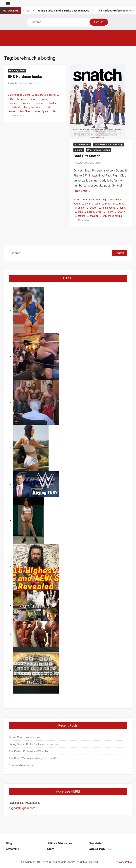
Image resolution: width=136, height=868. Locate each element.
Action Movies (82, 144)
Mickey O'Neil (95, 212)
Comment (18, 115)
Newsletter (96, 843)
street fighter (42, 111)
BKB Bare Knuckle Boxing (109, 144)
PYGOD (12, 83)
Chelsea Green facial (21, 765)
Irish (80, 212)
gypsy (123, 208)
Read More (83, 191)
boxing (44, 99)
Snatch (121, 212)
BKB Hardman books (25, 77)
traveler (94, 216)
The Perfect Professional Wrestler (29, 751)
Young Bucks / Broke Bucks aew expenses (65, 11)
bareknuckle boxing (45, 95)
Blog (9, 843)
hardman (54, 103)
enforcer (40, 103)
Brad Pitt (110, 204)
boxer (33, 99)
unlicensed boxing (112, 216)
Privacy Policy (124, 862)
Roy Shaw (25, 111)
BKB (88, 204)
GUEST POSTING (100, 849)
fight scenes (108, 208)
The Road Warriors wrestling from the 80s (33, 758)
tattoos (82, 216)
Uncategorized (17, 70)
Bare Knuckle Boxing (19, 95)
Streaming (13, 849)
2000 (76, 200)
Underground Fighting (98, 150)
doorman (27, 103)
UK (55, 111)
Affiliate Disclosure (60, 843)
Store (51, 849)
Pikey (110, 212)
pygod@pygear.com (22, 808)
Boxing (79, 150)
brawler (93, 208)
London (48, 107)
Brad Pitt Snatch (87, 156)
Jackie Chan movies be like (25, 737)
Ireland (16, 107)
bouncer (22, 99)
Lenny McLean (32, 107)
